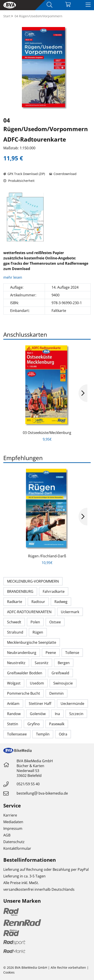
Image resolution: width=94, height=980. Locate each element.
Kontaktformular (17, 848)
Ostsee (55, 622)
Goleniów (38, 714)
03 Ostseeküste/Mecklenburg (47, 433)
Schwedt (14, 622)
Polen (35, 622)
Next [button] (83, 393)
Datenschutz (14, 842)
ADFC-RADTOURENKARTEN (29, 612)
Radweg (61, 602)
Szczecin (76, 714)
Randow (14, 714)
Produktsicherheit (19, 181)
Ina (57, 714)
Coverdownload (63, 174)
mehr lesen (13, 277)
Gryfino (34, 724)
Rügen (38, 632)
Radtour (38, 602)
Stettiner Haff (40, 704)
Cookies (9, 972)
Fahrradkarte (54, 591)
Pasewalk (57, 724)
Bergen (64, 663)
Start (7, 16)
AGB (7, 835)
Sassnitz (42, 663)
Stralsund (15, 632)
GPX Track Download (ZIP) (24, 174)
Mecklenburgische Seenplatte (32, 642)
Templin (43, 734)
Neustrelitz (16, 663)
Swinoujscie (63, 683)
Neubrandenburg (22, 653)
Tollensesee (17, 734)
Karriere (10, 815)
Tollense (72, 653)
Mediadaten (13, 822)
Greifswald (60, 673)
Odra (63, 734)
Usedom (37, 683)
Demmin (57, 693)
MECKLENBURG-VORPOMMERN (33, 581)
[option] (25, 217)
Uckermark (70, 612)
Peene (51, 653)
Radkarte (15, 602)
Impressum (13, 828)
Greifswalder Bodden (25, 673)
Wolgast (14, 683)
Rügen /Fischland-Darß (47, 556)
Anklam (13, 704)
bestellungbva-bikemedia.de (42, 793)
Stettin (13, 724)
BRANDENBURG (20, 591)
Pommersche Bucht (24, 693)
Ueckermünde (72, 704)
